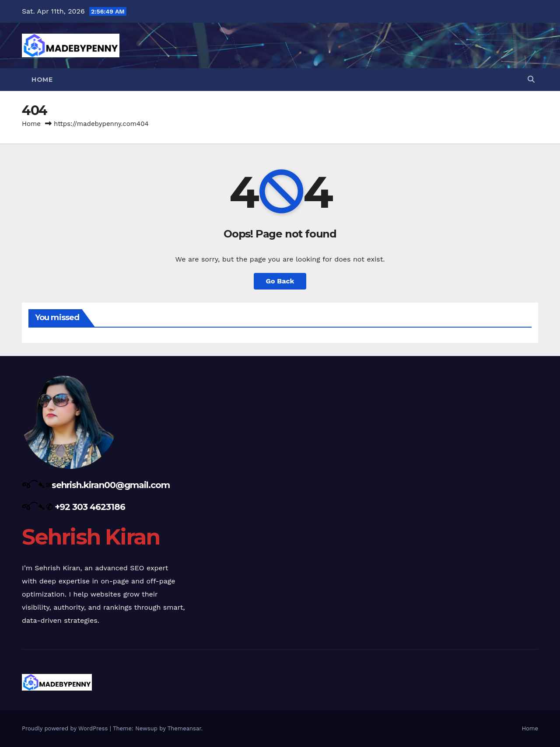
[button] (531, 79)
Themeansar (184, 728)
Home (42, 80)
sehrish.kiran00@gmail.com (111, 485)
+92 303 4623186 (90, 507)
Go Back (280, 281)
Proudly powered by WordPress (66, 728)
